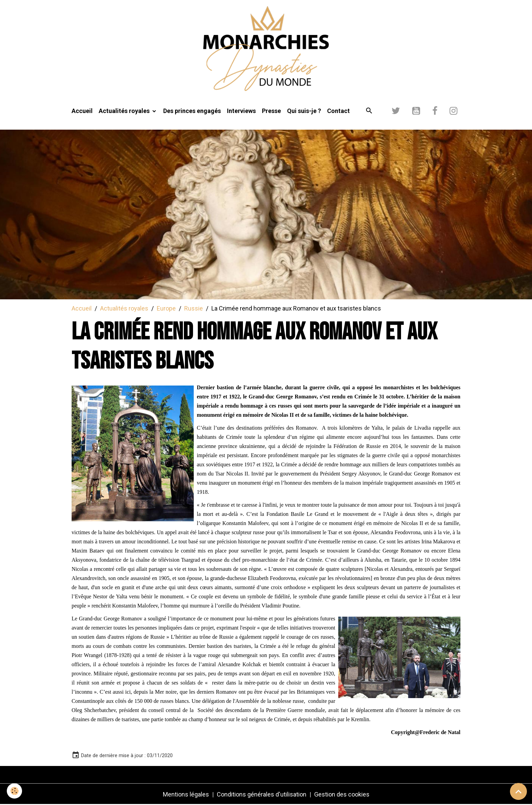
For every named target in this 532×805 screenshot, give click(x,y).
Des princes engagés (192, 111)
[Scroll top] (518, 791)
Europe (166, 308)
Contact (338, 111)
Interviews (241, 111)
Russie (194, 308)
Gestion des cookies (342, 794)
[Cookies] (14, 791)
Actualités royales (125, 111)
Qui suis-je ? (304, 111)
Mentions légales (186, 794)
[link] (440, 732)
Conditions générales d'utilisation (262, 794)
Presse (271, 111)
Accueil (82, 111)
